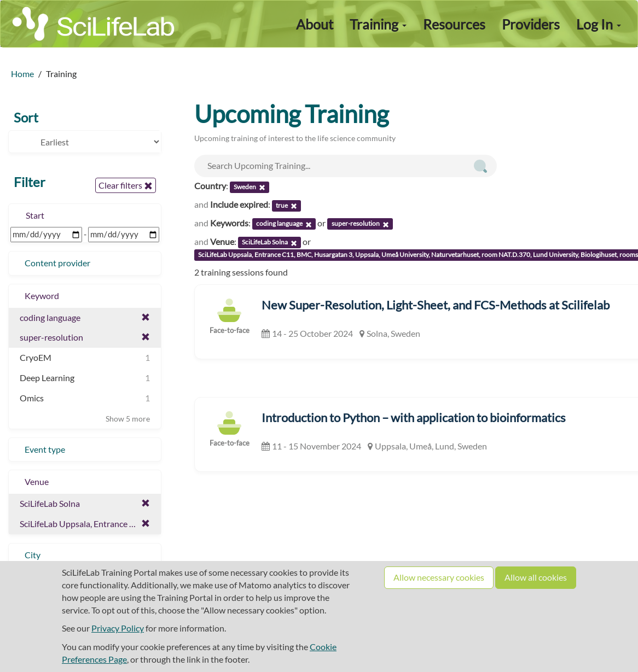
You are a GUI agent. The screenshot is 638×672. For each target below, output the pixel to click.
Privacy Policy (118, 628)
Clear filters (126, 185)
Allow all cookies (536, 577)
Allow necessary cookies (439, 577)
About (315, 24)
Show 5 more (128, 419)
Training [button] (378, 24)
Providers (531, 24)
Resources (454, 24)
